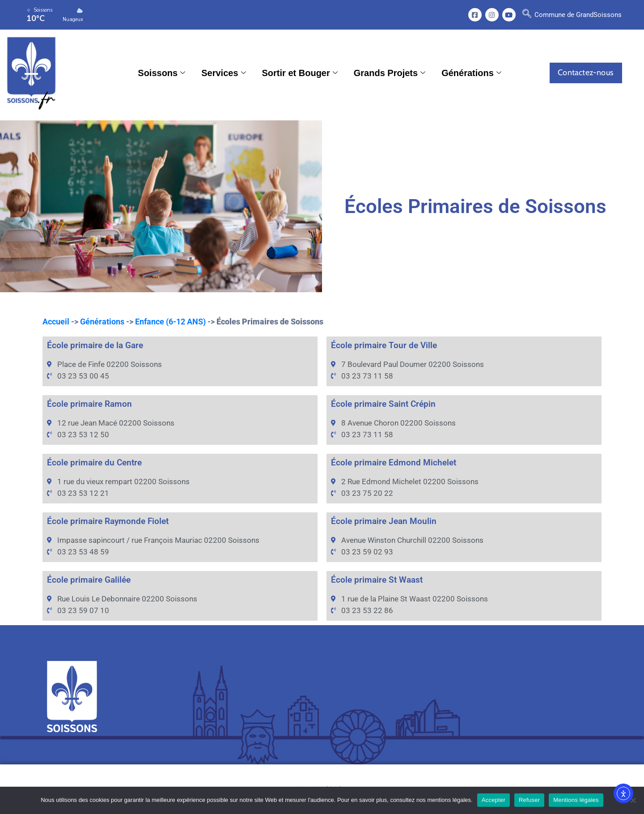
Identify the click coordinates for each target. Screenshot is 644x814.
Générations (471, 73)
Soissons (161, 73)
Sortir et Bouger (300, 73)
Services (223, 73)
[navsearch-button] (527, 15)
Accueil (56, 322)
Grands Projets (390, 73)
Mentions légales (576, 800)
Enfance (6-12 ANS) (170, 322)
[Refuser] (633, 800)
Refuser (529, 800)
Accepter (494, 800)
